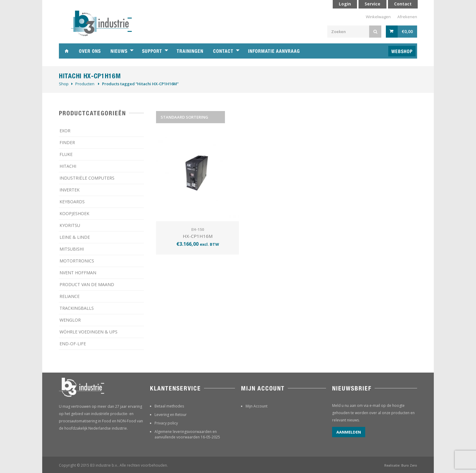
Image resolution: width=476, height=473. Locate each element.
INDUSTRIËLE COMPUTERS (87, 178)
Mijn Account (257, 406)
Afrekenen (407, 17)
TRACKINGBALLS (77, 308)
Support (152, 51)
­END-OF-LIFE (73, 344)
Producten (85, 84)
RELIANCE (70, 296)
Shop (64, 84)
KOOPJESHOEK (74, 213)
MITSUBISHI (72, 249)
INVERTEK (70, 190)
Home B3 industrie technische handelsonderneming (66, 51)
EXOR (65, 131)
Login (345, 4)
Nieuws (119, 51)
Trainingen (190, 51)
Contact (223, 51)
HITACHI (68, 166)
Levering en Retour (171, 415)
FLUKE (66, 154)
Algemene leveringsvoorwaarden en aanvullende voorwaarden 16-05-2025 (187, 434)
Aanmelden (349, 432)
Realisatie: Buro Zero (401, 465)
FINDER (67, 142)
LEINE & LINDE (75, 237)
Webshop (402, 51)
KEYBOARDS (72, 202)
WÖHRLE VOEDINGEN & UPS (88, 332)
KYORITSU (70, 225)
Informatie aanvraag (274, 51)
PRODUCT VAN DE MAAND (87, 284)
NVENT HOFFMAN (78, 273)
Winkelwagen (378, 17)
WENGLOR (70, 320)
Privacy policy (166, 423)
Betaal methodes (169, 406)
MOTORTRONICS (77, 261)
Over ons (90, 51)
